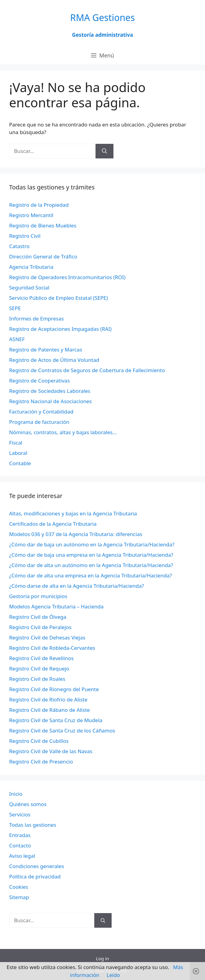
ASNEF (17, 339)
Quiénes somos (28, 804)
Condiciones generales (36, 866)
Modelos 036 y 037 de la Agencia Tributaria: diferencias (76, 534)
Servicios (20, 814)
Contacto (20, 845)
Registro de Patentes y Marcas (46, 350)
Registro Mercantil (31, 215)
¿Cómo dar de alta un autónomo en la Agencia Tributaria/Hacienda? (91, 565)
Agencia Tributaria (31, 267)
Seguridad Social (29, 287)
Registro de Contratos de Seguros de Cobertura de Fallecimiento (87, 370)
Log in (102, 958)
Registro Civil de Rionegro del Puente (54, 689)
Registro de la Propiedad (39, 205)
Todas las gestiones (33, 825)
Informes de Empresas (36, 319)
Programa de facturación (39, 422)
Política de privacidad (35, 876)
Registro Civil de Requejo (39, 668)
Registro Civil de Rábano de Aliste (49, 710)
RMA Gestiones (103, 17)
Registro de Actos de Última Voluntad (54, 360)
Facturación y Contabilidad (41, 412)
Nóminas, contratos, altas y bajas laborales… (63, 432)
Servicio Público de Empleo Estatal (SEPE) (59, 298)
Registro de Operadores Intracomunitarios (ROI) (67, 277)
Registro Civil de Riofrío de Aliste (48, 700)
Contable (20, 463)
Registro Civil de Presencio (41, 762)
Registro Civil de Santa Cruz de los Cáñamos (62, 731)
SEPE (15, 308)
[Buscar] (104, 151)
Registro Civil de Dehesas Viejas (47, 637)
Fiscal (16, 443)
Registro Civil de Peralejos (40, 627)
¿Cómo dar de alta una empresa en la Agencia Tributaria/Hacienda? (90, 575)
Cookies (19, 887)
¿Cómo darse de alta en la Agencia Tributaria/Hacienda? (76, 586)
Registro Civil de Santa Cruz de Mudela (56, 720)
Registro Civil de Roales (37, 679)
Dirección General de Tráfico (43, 256)
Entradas (20, 835)
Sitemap (19, 897)
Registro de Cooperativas (40, 381)
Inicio (16, 794)
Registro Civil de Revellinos (41, 658)
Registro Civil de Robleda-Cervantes (52, 648)
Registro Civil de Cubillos (39, 741)
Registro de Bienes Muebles (43, 225)
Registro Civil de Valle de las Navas (51, 751)
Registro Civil (25, 236)
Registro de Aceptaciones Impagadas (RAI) (60, 329)
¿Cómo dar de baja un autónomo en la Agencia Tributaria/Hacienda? (92, 544)
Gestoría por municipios (38, 596)
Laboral (18, 453)
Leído (113, 975)
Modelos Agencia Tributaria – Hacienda (56, 606)
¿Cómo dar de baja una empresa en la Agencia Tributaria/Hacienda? (91, 555)
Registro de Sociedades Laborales (50, 391)
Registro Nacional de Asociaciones (50, 401)
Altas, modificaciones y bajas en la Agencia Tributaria (73, 513)
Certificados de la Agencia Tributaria (53, 524)
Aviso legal (22, 856)
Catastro (19, 246)
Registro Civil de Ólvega (38, 617)
